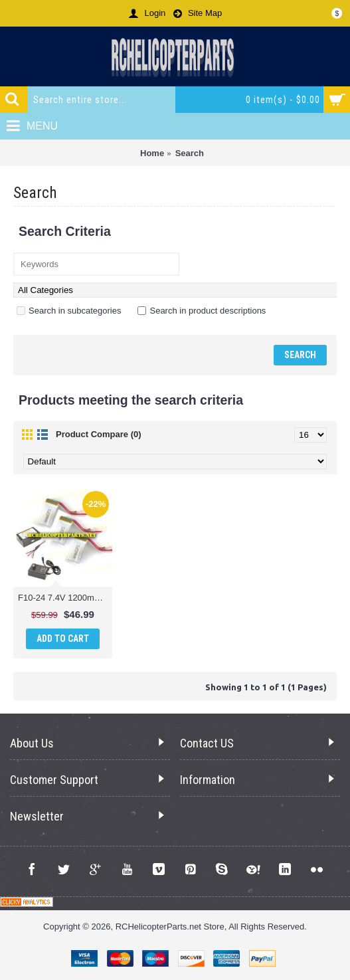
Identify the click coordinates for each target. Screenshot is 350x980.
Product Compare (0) (99, 434)
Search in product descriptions (202, 311)
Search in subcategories (69, 311)
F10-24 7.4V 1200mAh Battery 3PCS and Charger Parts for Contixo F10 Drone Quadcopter (65, 598)
